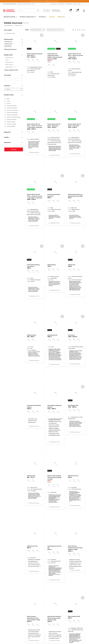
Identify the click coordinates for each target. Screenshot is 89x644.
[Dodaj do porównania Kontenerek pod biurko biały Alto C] (49, 290)
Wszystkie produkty (9, 17)
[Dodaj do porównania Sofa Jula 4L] (70, 432)
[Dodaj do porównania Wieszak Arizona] (29, 426)
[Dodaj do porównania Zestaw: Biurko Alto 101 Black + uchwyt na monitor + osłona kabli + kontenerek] (29, 226)
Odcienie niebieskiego (11, 115)
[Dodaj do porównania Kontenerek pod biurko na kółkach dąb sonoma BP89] (70, 294)
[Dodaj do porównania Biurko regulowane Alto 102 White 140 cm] (29, 152)
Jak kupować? (61, 4)
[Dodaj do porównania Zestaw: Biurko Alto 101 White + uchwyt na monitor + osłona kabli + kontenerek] (29, 296)
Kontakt (79, 4)
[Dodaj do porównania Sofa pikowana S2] (49, 442)
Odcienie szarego (10, 122)
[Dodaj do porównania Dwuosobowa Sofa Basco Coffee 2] (29, 503)
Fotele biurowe (8, 42)
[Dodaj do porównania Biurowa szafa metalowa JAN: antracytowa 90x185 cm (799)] (49, 580)
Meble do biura (9, 65)
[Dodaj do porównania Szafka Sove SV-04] (70, 570)
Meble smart (61, 17)
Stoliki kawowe (9, 62)
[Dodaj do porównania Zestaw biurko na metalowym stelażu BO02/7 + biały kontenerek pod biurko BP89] (49, 155)
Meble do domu (9, 67)
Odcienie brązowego (11, 108)
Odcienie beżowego (10, 106)
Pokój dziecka (8, 46)
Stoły (7, 60)
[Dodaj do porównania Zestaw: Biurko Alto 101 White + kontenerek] (70, 223)
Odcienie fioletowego (11, 113)
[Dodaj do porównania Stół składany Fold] (70, 506)
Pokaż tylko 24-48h (10, 33)
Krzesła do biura (9, 58)
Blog (75, 4)
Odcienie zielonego (10, 124)
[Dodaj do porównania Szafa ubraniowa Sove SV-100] (49, 640)
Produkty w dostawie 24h (27, 17)
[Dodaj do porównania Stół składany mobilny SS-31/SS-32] (49, 507)
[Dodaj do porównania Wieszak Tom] (70, 364)
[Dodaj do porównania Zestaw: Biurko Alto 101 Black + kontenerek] (49, 223)
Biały (7, 99)
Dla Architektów (69, 4)
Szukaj (14, 149)
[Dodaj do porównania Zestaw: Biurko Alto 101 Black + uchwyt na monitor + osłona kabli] (70, 154)
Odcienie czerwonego (11, 110)
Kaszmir (8, 103)
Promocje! (42, 17)
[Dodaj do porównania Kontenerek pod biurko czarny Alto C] (29, 360)
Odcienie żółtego (10, 126)
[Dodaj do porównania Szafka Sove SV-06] (29, 640)
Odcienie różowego (10, 120)
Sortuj (27, 30)
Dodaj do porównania (34, 152)
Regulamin (54, 4)
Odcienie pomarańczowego (12, 117)
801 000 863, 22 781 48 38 (10, 4)
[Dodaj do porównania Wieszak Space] (49, 364)
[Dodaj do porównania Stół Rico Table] (29, 571)
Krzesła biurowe (8, 44)
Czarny (7, 101)
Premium (52, 17)
